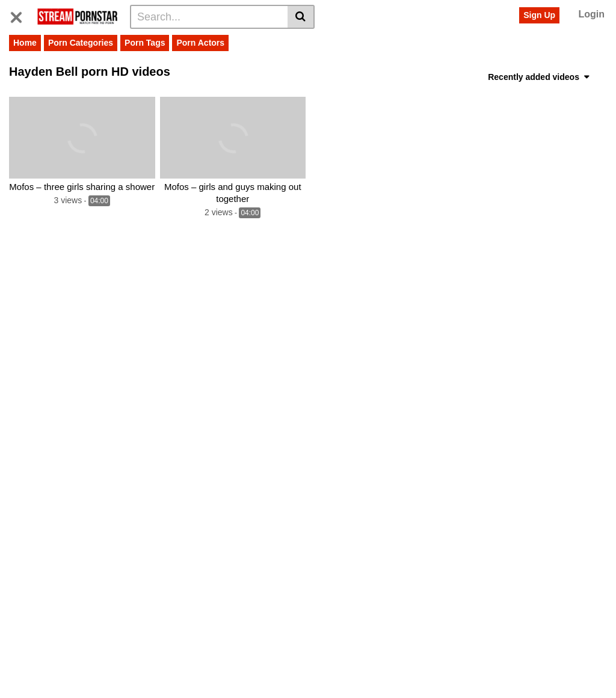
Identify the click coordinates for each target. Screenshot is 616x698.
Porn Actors (200, 43)
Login (591, 14)
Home (25, 43)
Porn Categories (81, 43)
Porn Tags (145, 43)
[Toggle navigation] (21, 15)
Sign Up (539, 15)
